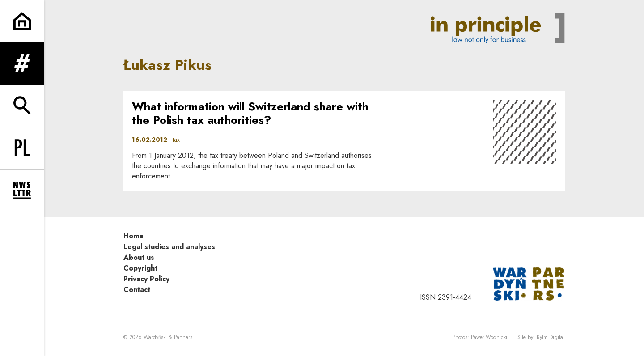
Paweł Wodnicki (489, 339)
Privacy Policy (146, 280)
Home (133, 237)
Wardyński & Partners (168, 339)
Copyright (140, 269)
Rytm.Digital (551, 339)
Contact (137, 290)
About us (139, 258)
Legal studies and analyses (169, 248)
